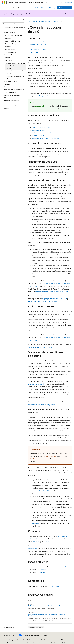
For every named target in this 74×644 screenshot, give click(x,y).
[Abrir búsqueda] (61, 3)
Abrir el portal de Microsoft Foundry (44, 8)
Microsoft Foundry (44, 21)
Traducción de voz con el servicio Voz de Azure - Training (45, 606)
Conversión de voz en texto (38, 44)
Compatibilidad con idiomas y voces (51, 96)
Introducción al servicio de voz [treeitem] (14, 35)
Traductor (35, 523)
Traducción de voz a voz (37, 47)
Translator (33, 459)
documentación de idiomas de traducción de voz (52, 292)
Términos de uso (32, 643)
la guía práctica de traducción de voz (55, 299)
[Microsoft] (4, 3)
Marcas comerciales (45, 643)
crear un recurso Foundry (37, 384)
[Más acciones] (71, 21)
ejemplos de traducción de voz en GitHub (42, 301)
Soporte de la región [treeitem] (11, 44)
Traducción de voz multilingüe (38, 49)
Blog (42, 640)
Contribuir (50, 640)
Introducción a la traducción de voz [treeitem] (15, 67)
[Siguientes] (57, 3)
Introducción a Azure (64, 8)
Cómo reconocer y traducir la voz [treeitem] (16, 77)
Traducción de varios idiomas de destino (45, 138)
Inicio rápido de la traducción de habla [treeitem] (16, 72)
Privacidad (59, 640)
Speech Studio (40, 106)
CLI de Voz (47, 542)
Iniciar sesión (68, 2)
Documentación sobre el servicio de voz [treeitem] (14, 29)
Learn (30, 21)
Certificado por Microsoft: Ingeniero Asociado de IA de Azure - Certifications (47, 615)
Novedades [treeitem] (9, 38)
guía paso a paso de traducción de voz (41, 347)
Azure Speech (50, 456)
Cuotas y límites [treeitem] (10, 49)
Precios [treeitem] (8, 47)
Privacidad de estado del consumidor (12, 643)
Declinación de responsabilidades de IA (13, 640)
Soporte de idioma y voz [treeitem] (13, 41)
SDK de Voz (36, 542)
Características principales (37, 42)
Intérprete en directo (39, 136)
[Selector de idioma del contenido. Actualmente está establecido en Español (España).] (9, 635)
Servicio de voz (56, 21)
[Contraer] (24, 20)
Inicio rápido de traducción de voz (60, 567)
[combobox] (13, 24)
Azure (35, 21)
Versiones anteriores (33, 640)
